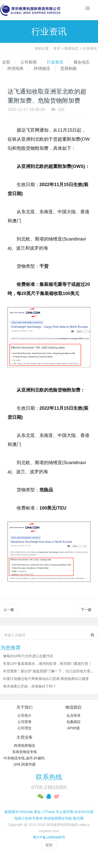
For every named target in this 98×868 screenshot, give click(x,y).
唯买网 (78, 818)
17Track (48, 812)
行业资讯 (90, 48)
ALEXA (80, 812)
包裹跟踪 (73, 722)
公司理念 (24, 728)
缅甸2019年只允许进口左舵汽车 (28, 656)
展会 (37, 812)
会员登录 (73, 715)
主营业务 (24, 737)
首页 (57, 48)
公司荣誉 (24, 722)
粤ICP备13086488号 (49, 837)
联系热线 (49, 777)
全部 (6, 62)
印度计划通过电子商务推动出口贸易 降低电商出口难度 (46, 679)
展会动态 (82, 62)
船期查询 (12, 812)
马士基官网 (64, 812)
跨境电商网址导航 (58, 818)
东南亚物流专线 (24, 752)
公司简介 (24, 715)
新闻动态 (71, 48)
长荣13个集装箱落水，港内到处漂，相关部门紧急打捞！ (47, 664)
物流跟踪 (73, 707)
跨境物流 (42, 68)
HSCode (26, 812)
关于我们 (24, 707)
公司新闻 (29, 62)
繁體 (49, 845)
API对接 (74, 728)
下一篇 (86, 610)
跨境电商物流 (24, 745)
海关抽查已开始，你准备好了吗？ (30, 686)
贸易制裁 (68, 68)
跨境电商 (15, 68)
